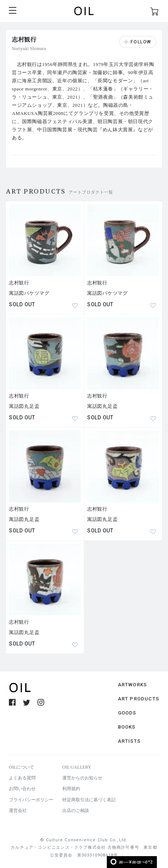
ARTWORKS (133, 685)
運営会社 (18, 811)
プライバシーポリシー (31, 800)
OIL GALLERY (77, 767)
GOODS (127, 713)
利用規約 (71, 789)
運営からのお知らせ (82, 778)
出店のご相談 (76, 811)
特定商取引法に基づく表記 (89, 800)
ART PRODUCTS (139, 699)
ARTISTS (129, 741)
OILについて (22, 767)
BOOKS (127, 727)
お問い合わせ (22, 789)
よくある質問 (22, 778)
